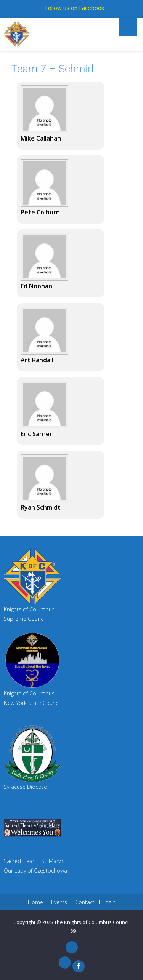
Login (109, 902)
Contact (85, 902)
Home (35, 902)
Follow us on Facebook (75, 8)
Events (59, 902)
